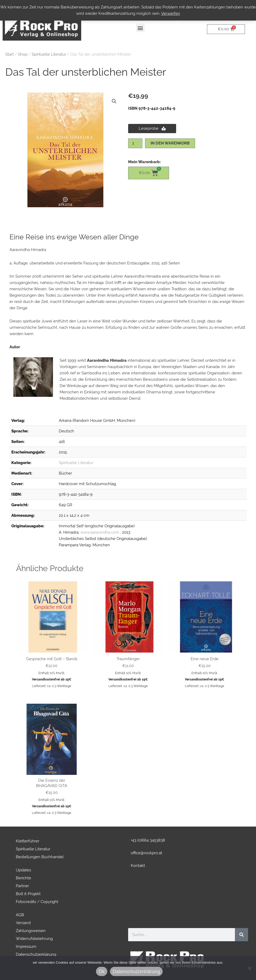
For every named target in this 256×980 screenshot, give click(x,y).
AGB (20, 915)
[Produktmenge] (135, 143)
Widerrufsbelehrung (34, 939)
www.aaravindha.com (100, 532)
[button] (140, 28)
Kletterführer (28, 841)
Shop (23, 54)
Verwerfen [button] (171, 13)
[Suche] (241, 935)
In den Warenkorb (170, 143)
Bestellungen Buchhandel (40, 857)
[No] (249, 968)
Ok (102, 972)
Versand (23, 923)
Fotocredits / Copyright (37, 902)
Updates (23, 870)
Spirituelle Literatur (49, 54)
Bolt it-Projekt (28, 894)
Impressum (26, 947)
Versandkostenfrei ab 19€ (52, 679)
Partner (22, 886)
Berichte (23, 878)
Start (9, 54)
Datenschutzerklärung (36, 954)
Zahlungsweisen (31, 931)
